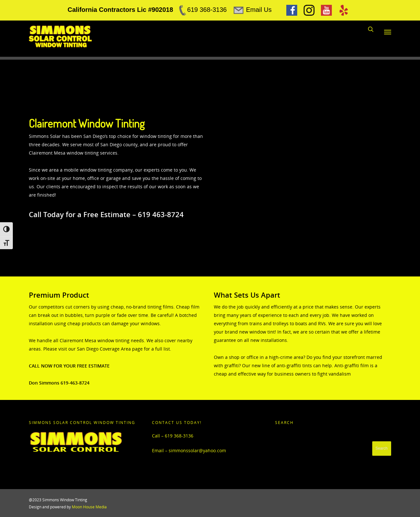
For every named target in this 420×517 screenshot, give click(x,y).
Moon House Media (89, 507)
